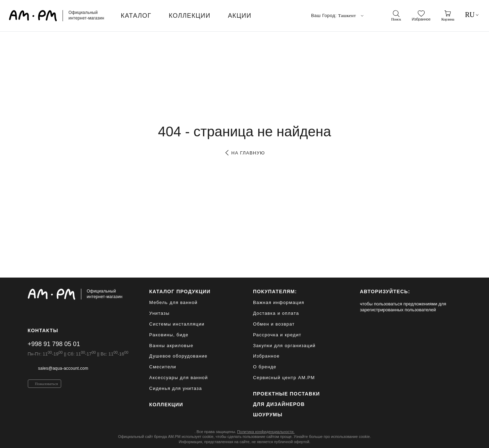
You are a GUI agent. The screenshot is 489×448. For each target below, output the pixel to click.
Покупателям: (275, 291)
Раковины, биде (169, 335)
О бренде (265, 367)
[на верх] (455, 437)
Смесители (163, 367)
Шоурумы (268, 415)
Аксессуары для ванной (178, 378)
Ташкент (352, 16)
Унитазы (159, 313)
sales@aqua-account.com (63, 368)
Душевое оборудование (178, 356)
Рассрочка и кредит (277, 335)
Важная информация (279, 302)
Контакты (43, 330)
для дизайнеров (279, 404)
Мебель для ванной (173, 302)
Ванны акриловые (171, 346)
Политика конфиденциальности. (266, 432)
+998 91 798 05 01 (54, 344)
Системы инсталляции (177, 324)
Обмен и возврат (274, 324)
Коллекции (166, 405)
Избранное (266, 356)
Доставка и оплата (276, 313)
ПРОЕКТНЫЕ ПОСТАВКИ (287, 394)
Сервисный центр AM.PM (284, 378)
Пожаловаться (47, 384)
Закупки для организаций (284, 346)
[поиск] (396, 16)
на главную (244, 153)
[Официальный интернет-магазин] (78, 294)
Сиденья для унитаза (176, 388)
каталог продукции (180, 291)
